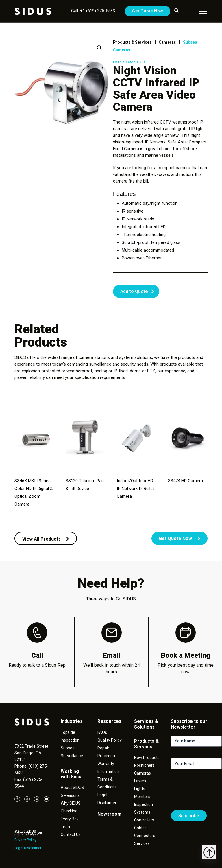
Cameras (167, 42)
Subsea (68, 748)
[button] (99, 48)
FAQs (102, 732)
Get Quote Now (148, 11)
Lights (140, 789)
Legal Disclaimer (28, 848)
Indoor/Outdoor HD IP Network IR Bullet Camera (135, 489)
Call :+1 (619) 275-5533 (93, 11)
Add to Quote (134, 291)
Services (142, 843)
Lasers (140, 781)
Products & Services (132, 42)
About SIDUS (72, 788)
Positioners (144, 765)
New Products (147, 758)
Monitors (142, 797)
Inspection (70, 740)
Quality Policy (110, 740)
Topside (68, 732)
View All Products (46, 539)
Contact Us (71, 834)
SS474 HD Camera (185, 481)
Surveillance (72, 756)
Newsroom (109, 814)
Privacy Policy (25, 840)
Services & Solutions (146, 724)
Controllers (144, 820)
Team (66, 827)
